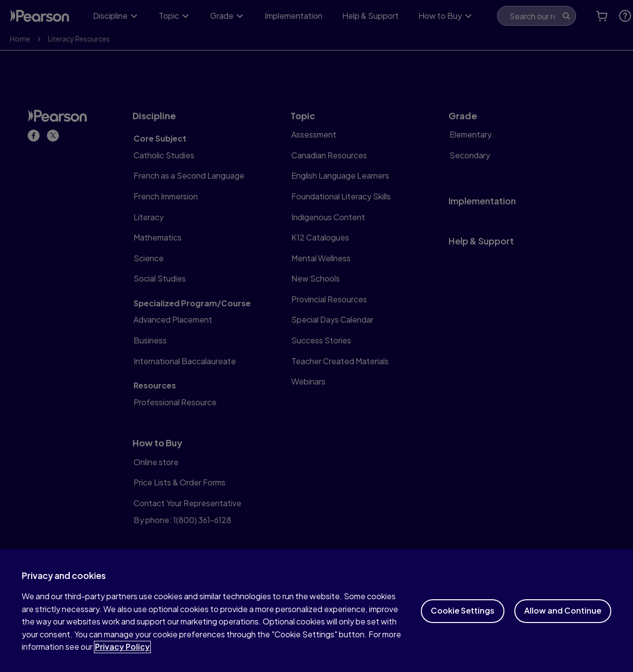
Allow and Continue (563, 617)
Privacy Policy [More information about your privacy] (122, 653)
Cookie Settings (463, 617)
